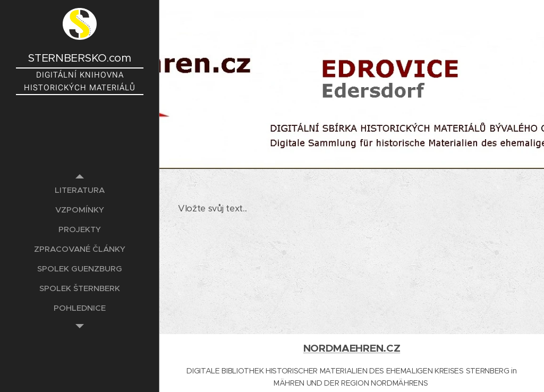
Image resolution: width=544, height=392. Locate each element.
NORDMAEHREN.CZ (352, 348)
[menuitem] (80, 190)
